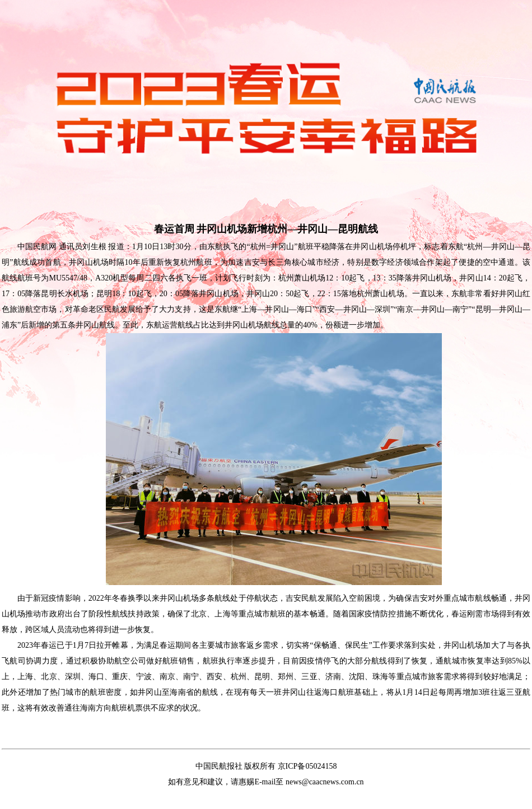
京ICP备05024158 (307, 766)
